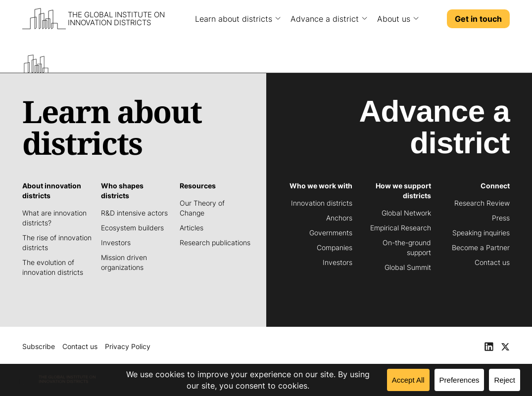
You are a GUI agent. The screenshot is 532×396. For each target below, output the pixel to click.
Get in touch (478, 19)
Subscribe (39, 346)
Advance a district (325, 19)
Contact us (80, 346)
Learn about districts (234, 19)
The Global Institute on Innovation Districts (116, 19)
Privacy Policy (128, 346)
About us (394, 19)
